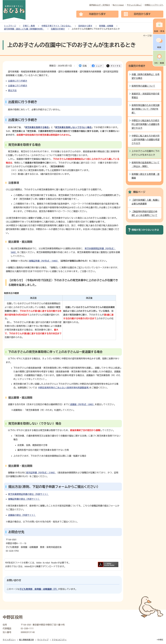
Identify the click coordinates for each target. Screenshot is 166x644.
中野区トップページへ (154, 5)
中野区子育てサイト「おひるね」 (57, 26)
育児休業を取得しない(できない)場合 (73, 127)
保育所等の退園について (143, 86)
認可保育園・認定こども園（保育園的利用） (24, 29)
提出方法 (12, 90)
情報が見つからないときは (145, 230)
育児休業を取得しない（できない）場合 (35, 424)
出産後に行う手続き (18, 86)
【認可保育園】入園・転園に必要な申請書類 (146, 202)
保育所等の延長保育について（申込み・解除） (146, 164)
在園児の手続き (58, 29)
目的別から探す (85, 26)
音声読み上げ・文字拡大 (100, 5)
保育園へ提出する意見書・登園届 (146, 176)
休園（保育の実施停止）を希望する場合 (146, 76)
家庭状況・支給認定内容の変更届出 (146, 96)
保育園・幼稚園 (106, 26)
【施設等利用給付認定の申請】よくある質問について (144, 213)
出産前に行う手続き (18, 81)
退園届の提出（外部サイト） (22, 515)
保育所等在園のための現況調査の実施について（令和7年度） (146, 109)
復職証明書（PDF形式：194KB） (44, 261)
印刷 (85, 66)
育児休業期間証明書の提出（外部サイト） (28, 494)
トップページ (10, 26)
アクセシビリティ (59, 640)
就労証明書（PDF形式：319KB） (41, 473)
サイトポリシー (9, 640)
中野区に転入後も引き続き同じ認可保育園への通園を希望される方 (146, 140)
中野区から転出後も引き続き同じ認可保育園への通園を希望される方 (146, 124)
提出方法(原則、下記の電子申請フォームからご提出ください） (54, 487)
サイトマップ (43, 640)
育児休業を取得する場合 (37, 127)
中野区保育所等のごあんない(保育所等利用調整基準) (64, 388)
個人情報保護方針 (27, 640)
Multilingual (118, 5)
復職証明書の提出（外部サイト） (24, 499)
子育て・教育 (29, 26)
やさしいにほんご (134, 5)
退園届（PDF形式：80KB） (82, 404)
